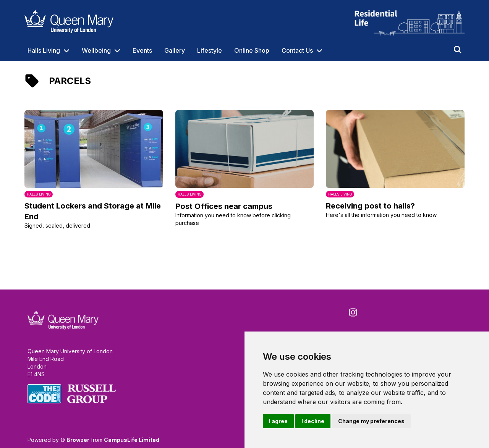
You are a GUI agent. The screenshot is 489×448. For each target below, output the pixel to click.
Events (142, 50)
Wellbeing (96, 50)
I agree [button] (278, 421)
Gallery (175, 50)
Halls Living (44, 50)
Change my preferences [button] (371, 421)
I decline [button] (313, 421)
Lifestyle (210, 50)
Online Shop (252, 50)
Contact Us (297, 50)
